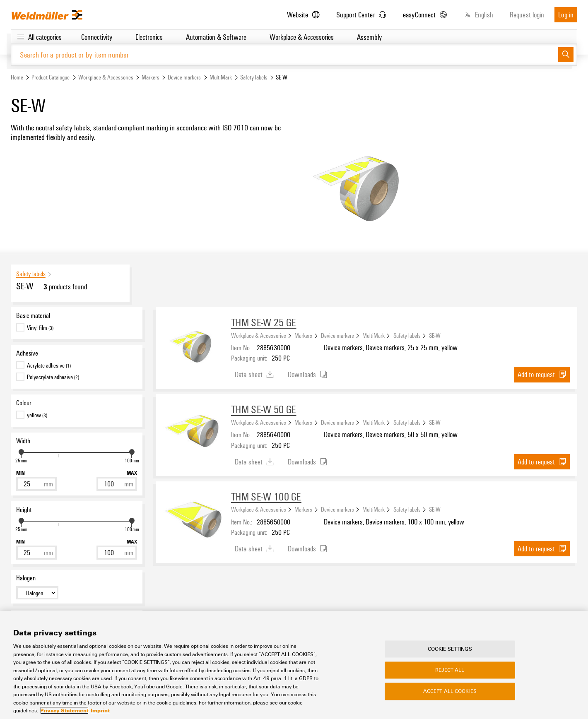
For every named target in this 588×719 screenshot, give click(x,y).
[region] (294, 665)
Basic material (33, 315)
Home (17, 77)
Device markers (184, 77)
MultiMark (221, 77)
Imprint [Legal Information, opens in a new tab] (100, 710)
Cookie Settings (450, 649)
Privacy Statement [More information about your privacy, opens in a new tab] (64, 710)
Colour (24, 403)
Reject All (450, 670)
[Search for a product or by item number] (285, 55)
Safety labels (254, 77)
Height (24, 510)
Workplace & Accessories (106, 77)
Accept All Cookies (450, 691)
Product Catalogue (51, 77)
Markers (151, 77)
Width (23, 441)
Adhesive (27, 353)
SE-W (435, 335)
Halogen (26, 578)
